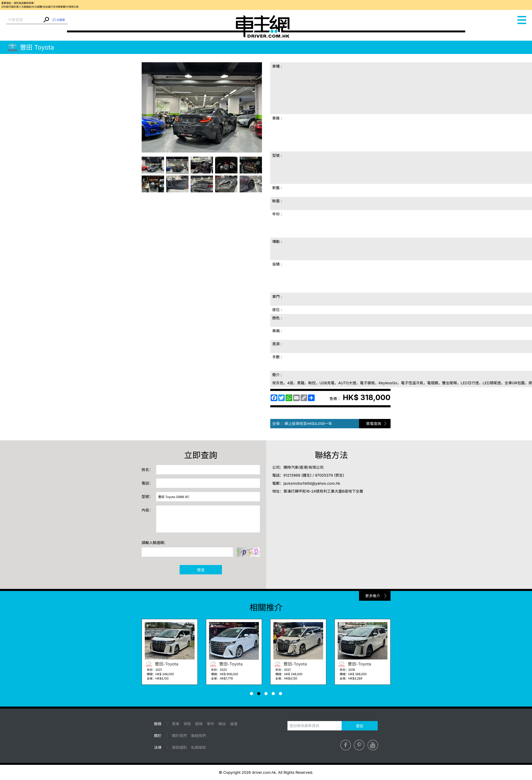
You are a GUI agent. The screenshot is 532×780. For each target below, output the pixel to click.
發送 (201, 570)
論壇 (234, 724)
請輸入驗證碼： (155, 543)
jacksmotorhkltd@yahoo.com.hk (312, 483)
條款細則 (179, 748)
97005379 (324, 475)
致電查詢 (374, 424)
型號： (147, 497)
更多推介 (373, 596)
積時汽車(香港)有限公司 (304, 467)
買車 (176, 724)
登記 (360, 726)
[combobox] (24, 20)
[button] (251, 694)
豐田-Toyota (162, 664)
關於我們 (179, 736)
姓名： (147, 470)
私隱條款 (198, 748)
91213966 (292, 475)
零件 (211, 724)
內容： (147, 510)
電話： (147, 483)
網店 (222, 724)
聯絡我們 (198, 736)
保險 (187, 724)
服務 (199, 724)
